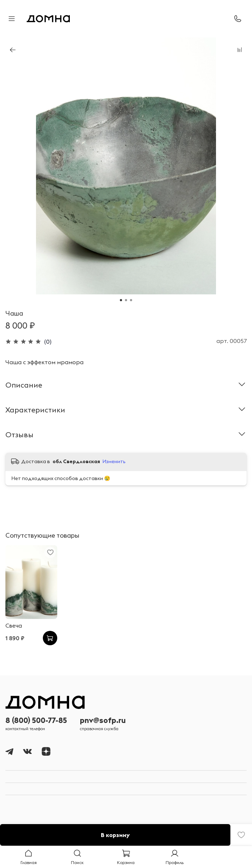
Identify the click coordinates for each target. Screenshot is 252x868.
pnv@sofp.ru (103, 720)
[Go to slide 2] (126, 300)
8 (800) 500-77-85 (36, 720)
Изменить (114, 461)
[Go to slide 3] (131, 300)
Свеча (14, 625)
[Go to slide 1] (121, 300)
